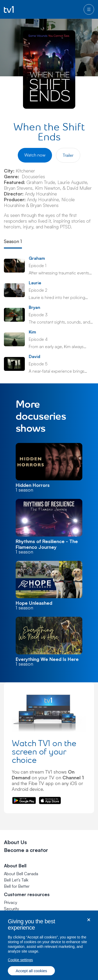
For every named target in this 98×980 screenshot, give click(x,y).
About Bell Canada (21, 874)
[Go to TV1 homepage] (9, 9)
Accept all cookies (31, 975)
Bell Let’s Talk (16, 880)
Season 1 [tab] (13, 241)
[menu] (89, 9)
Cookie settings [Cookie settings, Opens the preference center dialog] (20, 964)
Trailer (68, 155)
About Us (15, 842)
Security (11, 909)
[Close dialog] (89, 924)
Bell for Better (17, 886)
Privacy (11, 902)
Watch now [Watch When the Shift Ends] (35, 155)
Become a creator (26, 850)
